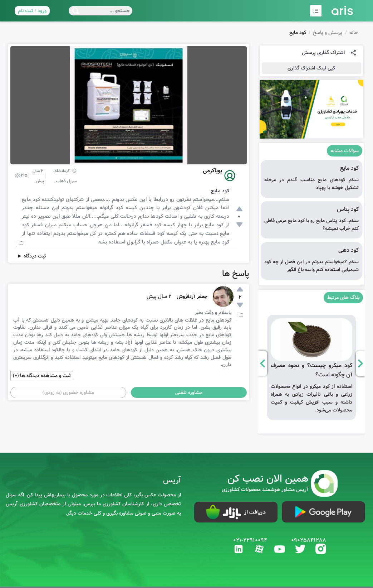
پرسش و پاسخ (328, 33)
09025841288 (309, 540)
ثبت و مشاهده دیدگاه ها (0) (42, 376)
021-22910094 (250, 540)
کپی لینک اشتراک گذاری (311, 68)
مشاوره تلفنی (189, 392)
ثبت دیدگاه (32, 256)
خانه (354, 33)
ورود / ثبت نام (32, 11)
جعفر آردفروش (192, 297)
